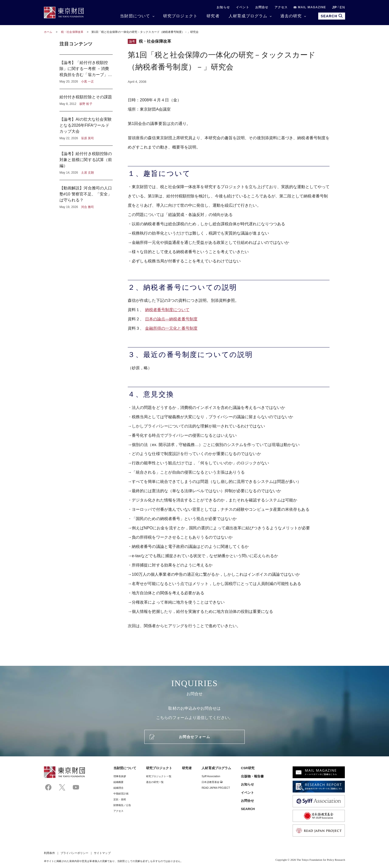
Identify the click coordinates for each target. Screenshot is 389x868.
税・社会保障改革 (73, 32)
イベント (243, 7)
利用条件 (49, 853)
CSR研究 (248, 768)
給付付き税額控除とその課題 (86, 100)
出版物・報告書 (252, 776)
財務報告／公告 (122, 805)
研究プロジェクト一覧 (159, 776)
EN (342, 7)
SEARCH (248, 809)
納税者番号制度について (167, 310)
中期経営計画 (121, 794)
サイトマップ (102, 853)
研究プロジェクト (180, 16)
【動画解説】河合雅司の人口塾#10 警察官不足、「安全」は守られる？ (86, 195)
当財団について (135, 16)
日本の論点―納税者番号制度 (171, 319)
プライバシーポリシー (74, 853)
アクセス (281, 7)
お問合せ (262, 7)
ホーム (48, 32)
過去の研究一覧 (155, 782)
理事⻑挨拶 (120, 776)
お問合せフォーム (194, 737)
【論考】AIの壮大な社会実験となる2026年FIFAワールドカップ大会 (86, 128)
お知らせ (223, 7)
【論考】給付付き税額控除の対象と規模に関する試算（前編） (86, 163)
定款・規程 (120, 799)
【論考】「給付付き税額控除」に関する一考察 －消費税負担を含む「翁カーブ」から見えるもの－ (86, 72)
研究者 (213, 16)
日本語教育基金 (212, 782)
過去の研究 (291, 16)
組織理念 (118, 788)
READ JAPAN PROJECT (216, 788)
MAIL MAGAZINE (310, 7)
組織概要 (118, 782)
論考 (132, 41)
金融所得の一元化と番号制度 (171, 328)
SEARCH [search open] (332, 16)
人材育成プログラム (248, 16)
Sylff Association (211, 776)
